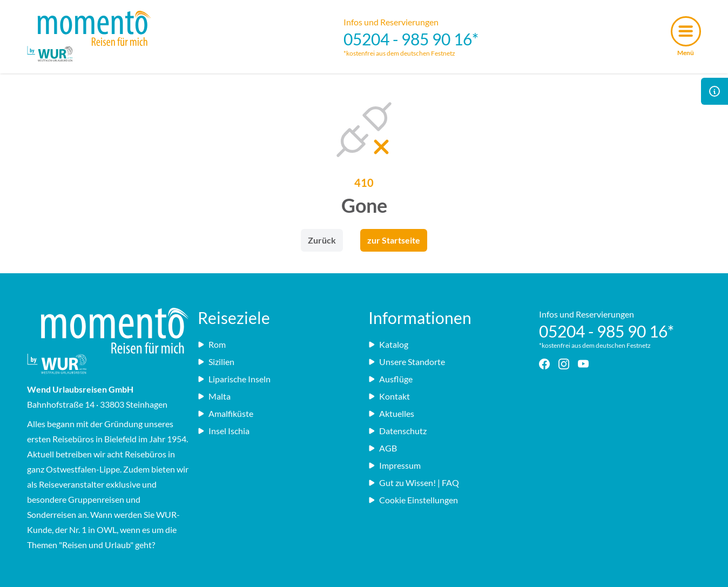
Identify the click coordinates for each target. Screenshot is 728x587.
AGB (383, 448)
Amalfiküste (225, 413)
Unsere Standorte (407, 362)
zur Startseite (394, 240)
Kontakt (389, 396)
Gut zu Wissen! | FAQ (414, 483)
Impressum (395, 465)
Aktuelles (391, 413)
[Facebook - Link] (547, 364)
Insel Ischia (224, 431)
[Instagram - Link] (566, 364)
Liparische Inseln (234, 379)
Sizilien (216, 362)
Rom (212, 344)
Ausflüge (390, 379)
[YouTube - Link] (585, 364)
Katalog (388, 344)
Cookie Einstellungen (413, 500)
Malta (214, 396)
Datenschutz (397, 431)
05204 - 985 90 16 (408, 39)
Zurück (322, 240)
